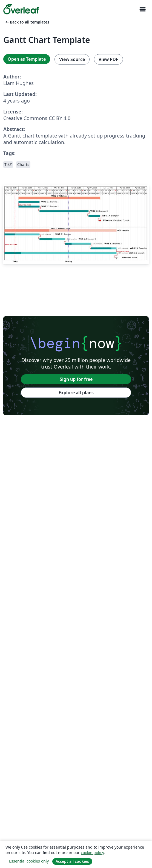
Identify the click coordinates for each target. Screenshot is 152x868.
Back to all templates (27, 22)
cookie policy (92, 853)
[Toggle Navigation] (142, 9)
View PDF (108, 59)
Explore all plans (76, 393)
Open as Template (27, 59)
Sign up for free (76, 379)
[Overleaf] (21, 9)
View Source (72, 59)
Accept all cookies (72, 861)
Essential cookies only (29, 861)
